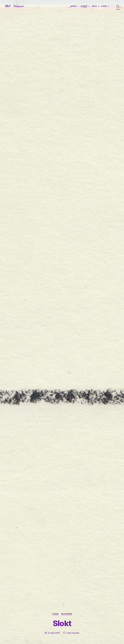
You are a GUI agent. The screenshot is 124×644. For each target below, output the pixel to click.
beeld (104, 6)
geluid (73, 6)
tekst (94, 6)
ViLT (8, 6)
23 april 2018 (54, 633)
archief (84, 6)
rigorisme (67, 614)
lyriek (55, 614)
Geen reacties (73, 633)
